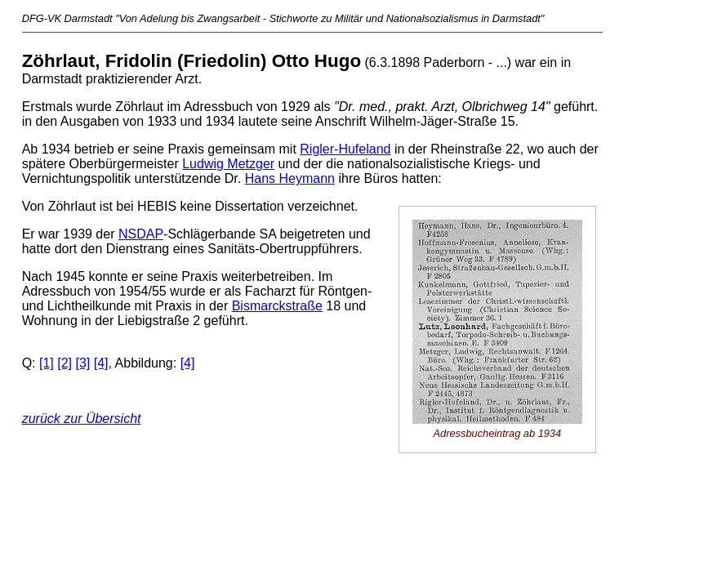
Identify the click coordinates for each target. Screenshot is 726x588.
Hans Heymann (290, 178)
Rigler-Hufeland (345, 149)
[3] (83, 363)
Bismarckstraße (277, 306)
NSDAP (141, 234)
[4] (101, 363)
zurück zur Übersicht (82, 419)
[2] (65, 363)
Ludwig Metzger (228, 164)
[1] (47, 363)
